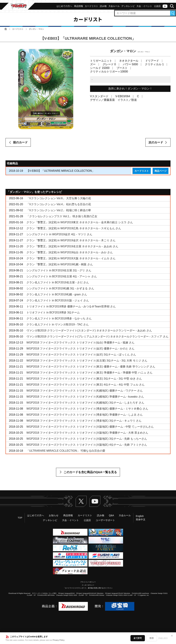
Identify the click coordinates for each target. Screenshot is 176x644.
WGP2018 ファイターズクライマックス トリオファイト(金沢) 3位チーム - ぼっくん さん (81, 355)
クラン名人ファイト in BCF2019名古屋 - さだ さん (58, 282)
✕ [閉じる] (172, 636)
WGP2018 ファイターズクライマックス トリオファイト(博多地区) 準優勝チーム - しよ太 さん (85, 415)
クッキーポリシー (88, 585)
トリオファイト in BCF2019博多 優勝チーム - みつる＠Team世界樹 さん (71, 306)
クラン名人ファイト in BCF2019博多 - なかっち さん (59, 318)
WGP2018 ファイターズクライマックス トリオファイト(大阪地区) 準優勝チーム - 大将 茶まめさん (87, 433)
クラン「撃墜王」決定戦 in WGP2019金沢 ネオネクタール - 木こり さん (71, 240)
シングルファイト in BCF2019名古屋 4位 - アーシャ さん (62, 276)
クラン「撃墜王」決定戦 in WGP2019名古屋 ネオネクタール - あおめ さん (72, 246)
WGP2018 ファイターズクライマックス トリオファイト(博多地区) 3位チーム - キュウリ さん (84, 421)
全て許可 (138, 638)
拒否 (152, 638)
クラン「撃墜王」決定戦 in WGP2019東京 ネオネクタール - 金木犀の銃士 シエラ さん (80, 222)
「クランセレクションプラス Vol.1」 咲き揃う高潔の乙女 (62, 216)
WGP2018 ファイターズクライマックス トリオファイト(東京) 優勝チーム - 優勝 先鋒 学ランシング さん (91, 367)
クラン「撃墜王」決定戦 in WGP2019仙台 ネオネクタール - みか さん (70, 252)
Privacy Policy (59, 640)
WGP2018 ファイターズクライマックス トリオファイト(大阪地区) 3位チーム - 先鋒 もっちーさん (87, 439)
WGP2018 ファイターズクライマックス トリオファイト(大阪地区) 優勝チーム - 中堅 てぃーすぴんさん (90, 427)
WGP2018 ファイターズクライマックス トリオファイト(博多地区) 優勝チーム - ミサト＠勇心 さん (87, 409)
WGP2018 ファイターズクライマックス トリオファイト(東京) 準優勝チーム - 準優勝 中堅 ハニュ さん (89, 373)
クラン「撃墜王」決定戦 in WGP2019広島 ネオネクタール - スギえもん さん (74, 228)
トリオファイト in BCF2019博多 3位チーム (53, 312)
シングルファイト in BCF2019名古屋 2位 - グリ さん (59, 270)
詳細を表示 (163, 638)
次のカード (156, 142)
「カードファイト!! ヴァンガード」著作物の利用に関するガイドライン (88, 588)
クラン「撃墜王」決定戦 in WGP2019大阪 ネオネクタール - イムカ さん (71, 258)
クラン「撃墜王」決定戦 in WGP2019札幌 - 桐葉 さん (60, 264)
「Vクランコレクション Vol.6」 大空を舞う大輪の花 (59, 198)
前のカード (20, 142)
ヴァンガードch (165, 6)
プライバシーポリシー (88, 582)
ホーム (6, 29)
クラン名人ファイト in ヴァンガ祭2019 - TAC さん (58, 324)
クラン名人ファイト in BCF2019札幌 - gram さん (57, 294)
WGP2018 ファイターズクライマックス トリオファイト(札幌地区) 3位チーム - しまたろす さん (85, 403)
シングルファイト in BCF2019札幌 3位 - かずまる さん (60, 288)
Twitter (81, 501)
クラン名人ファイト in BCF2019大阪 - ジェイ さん (58, 300)
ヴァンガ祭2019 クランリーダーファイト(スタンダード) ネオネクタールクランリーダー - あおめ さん (89, 331)
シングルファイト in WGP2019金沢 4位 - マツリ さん (59, 234)
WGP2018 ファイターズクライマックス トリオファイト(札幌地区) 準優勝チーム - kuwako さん (85, 397)
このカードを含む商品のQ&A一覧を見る (90, 472)
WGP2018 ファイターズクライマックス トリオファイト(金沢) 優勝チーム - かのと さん (80, 349)
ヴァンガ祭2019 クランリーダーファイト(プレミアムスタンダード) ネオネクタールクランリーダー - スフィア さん (97, 337)
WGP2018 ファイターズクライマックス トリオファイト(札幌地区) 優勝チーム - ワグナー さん (85, 391)
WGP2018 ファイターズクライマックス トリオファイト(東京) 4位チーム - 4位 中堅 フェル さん (86, 385)
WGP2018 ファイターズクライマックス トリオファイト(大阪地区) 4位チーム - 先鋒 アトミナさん (87, 445)
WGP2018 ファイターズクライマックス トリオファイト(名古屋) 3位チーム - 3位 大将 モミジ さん (87, 361)
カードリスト (18, 29)
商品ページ (161, 171)
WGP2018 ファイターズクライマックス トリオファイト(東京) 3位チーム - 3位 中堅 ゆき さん (84, 379)
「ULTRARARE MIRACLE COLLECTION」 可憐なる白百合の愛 (66, 451)
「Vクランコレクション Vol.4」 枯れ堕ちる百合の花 (59, 204)
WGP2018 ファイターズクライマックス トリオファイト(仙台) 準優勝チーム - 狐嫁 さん (80, 343)
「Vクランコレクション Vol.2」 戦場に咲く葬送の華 (59, 210)
